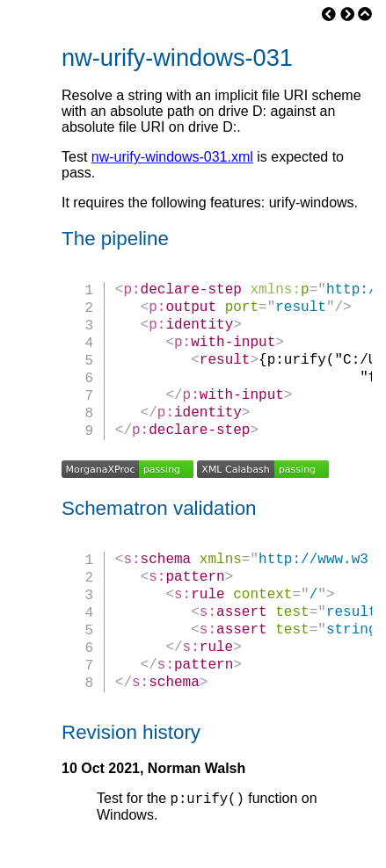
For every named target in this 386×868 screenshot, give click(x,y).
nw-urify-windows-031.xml (172, 157)
